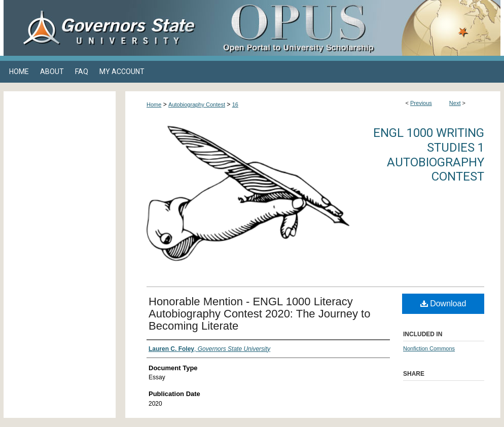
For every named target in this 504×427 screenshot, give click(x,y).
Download (443, 304)
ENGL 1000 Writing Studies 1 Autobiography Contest (429, 155)
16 (235, 104)
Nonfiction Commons (429, 348)
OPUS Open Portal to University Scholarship (353, 28)
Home (154, 104)
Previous (421, 103)
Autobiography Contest (197, 104)
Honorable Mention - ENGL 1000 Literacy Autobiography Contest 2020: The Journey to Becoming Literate (259, 314)
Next (455, 103)
